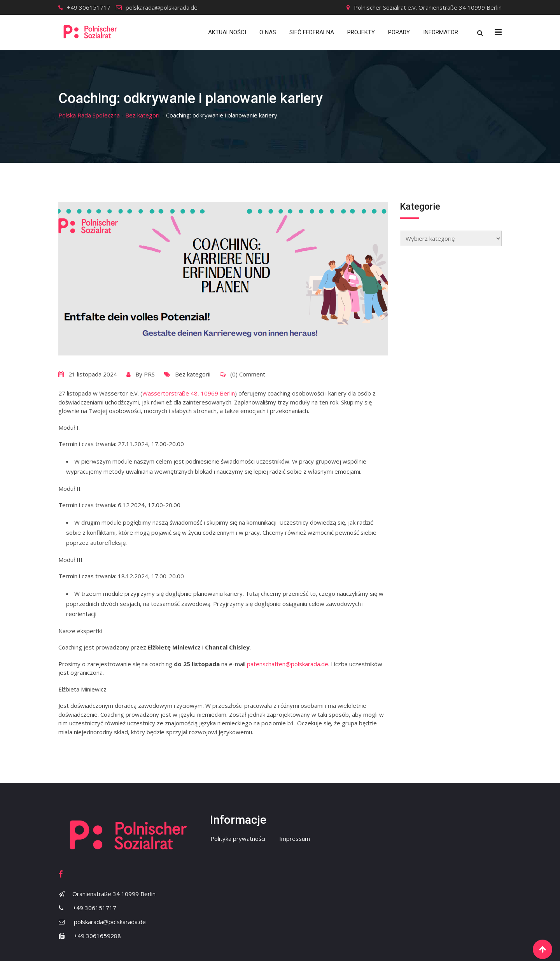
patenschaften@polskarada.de (288, 664)
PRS (149, 374)
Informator (441, 32)
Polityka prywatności (238, 838)
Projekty (361, 32)
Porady (399, 32)
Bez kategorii (193, 374)
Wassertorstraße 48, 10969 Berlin (189, 393)
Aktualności (227, 32)
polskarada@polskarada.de (162, 7)
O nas (268, 32)
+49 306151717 (89, 7)
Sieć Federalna (312, 32)
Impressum (295, 838)
